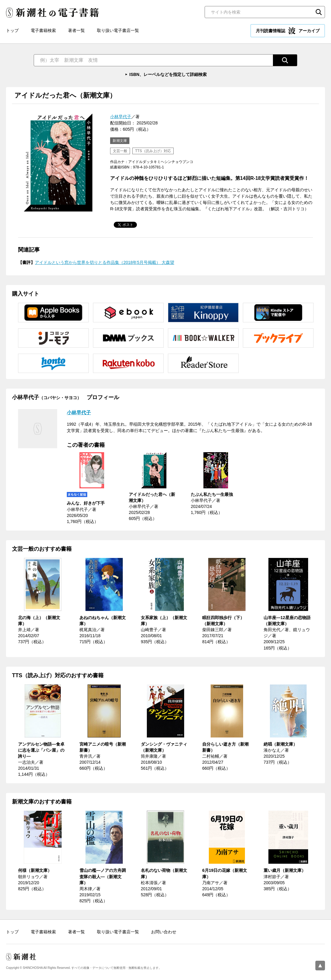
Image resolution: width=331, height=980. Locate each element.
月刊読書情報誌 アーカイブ (288, 31)
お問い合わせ (164, 932)
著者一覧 (76, 30)
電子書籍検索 (43, 30)
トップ (12, 30)
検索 (319, 12)
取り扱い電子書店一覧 (118, 30)
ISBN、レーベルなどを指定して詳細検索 (168, 74)
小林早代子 (121, 117)
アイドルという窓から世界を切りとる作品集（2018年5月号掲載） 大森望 (105, 262)
